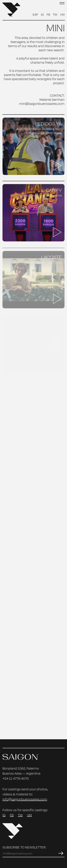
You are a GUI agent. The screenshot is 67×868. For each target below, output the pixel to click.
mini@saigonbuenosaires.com (42, 104)
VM (62, 14)
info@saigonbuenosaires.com (25, 799)
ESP (35, 14)
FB (48, 14)
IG (42, 14)
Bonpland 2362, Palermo (21, 768)
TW (55, 14)
